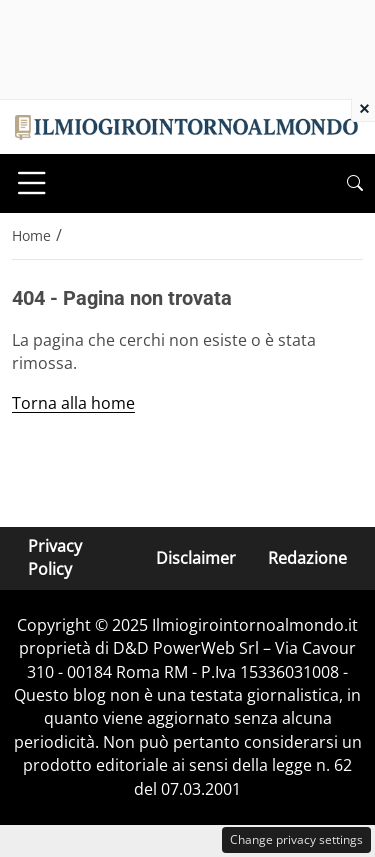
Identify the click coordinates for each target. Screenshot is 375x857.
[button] (355, 183)
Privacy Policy (55, 557)
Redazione (307, 558)
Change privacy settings (296, 839)
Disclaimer (196, 558)
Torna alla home (73, 403)
